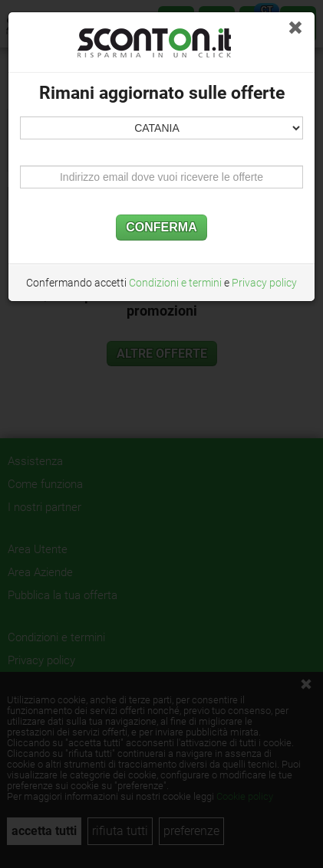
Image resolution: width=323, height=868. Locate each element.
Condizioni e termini (175, 283)
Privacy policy (264, 283)
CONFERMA (161, 227)
